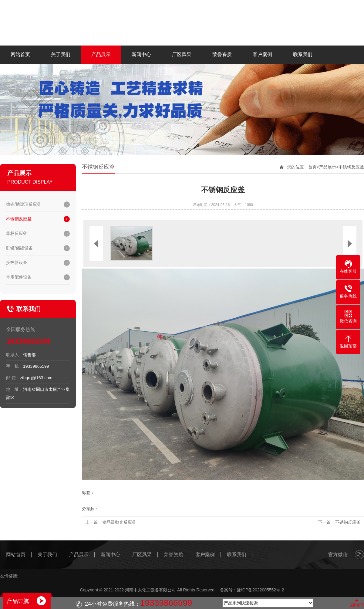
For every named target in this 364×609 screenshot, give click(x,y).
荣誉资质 (222, 54)
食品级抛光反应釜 (119, 522)
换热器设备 (17, 262)
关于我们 (61, 54)
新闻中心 (141, 54)
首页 (312, 167)
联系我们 (303, 54)
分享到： (90, 509)
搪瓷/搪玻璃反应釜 (24, 204)
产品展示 (101, 54)
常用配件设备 (19, 277)
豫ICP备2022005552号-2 (261, 590)
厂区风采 (182, 54)
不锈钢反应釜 (19, 219)
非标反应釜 (17, 233)
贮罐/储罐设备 (19, 248)
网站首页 (20, 54)
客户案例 (262, 54)
